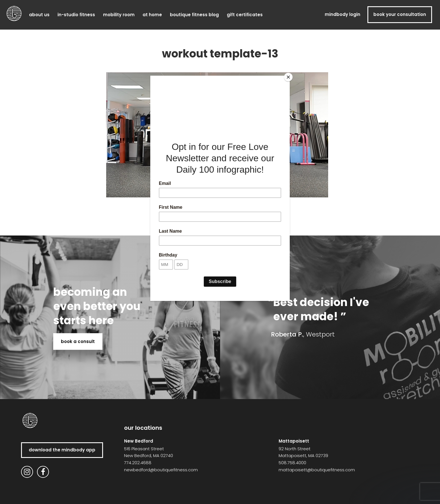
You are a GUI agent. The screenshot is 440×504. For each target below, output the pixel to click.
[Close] (288, 77)
